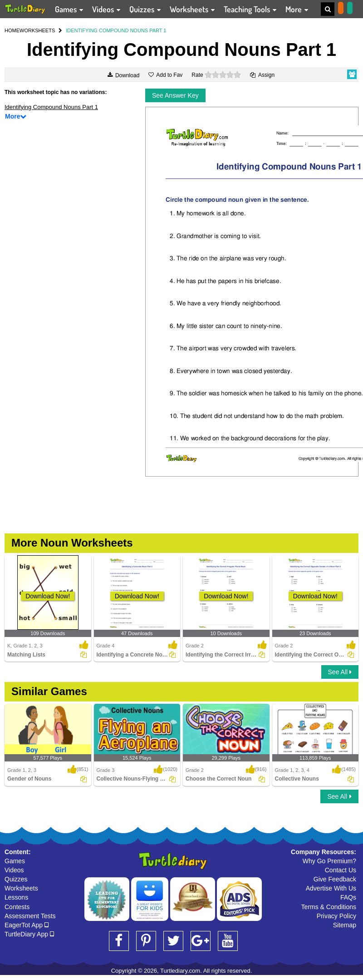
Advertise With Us (331, 888)
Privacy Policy (336, 916)
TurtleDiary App (29, 934)
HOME (12, 30)
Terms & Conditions (329, 907)
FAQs (348, 897)
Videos (14, 870)
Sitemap (345, 925)
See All (340, 672)
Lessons (16, 897)
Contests (17, 907)
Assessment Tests (30, 916)
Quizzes (16, 879)
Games (15, 861)
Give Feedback (335, 879)
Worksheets (21, 888)
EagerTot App (27, 925)
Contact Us (341, 870)
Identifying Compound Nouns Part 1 (51, 107)
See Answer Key (175, 95)
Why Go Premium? (329, 861)
